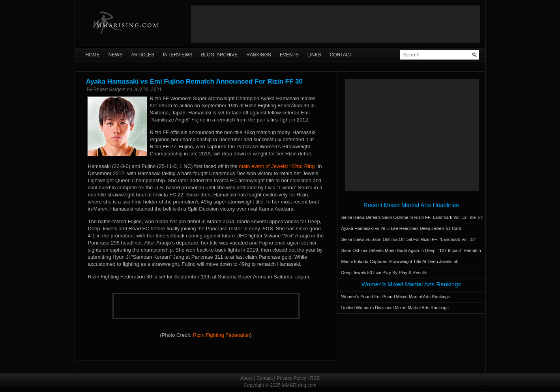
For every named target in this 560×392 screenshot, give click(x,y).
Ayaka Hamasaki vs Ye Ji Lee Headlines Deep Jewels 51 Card (401, 228)
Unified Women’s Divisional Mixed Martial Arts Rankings (395, 308)
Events (289, 55)
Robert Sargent (110, 90)
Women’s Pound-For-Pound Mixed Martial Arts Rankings (396, 297)
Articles (143, 55)
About (246, 378)
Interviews (178, 55)
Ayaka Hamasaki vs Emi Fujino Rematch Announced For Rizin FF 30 (195, 81)
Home (93, 55)
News (116, 55)
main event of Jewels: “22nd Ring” (278, 166)
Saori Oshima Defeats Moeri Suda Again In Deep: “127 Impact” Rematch (411, 250)
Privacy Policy (291, 378)
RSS (315, 378)
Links (314, 55)
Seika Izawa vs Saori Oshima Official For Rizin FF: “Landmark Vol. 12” (409, 239)
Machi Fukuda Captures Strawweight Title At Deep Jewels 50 (400, 261)
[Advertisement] (335, 24)
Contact (341, 55)
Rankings (259, 55)
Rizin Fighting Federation (222, 335)
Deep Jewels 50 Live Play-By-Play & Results (384, 273)
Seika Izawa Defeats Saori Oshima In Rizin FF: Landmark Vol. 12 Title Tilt (412, 217)
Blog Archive (219, 55)
